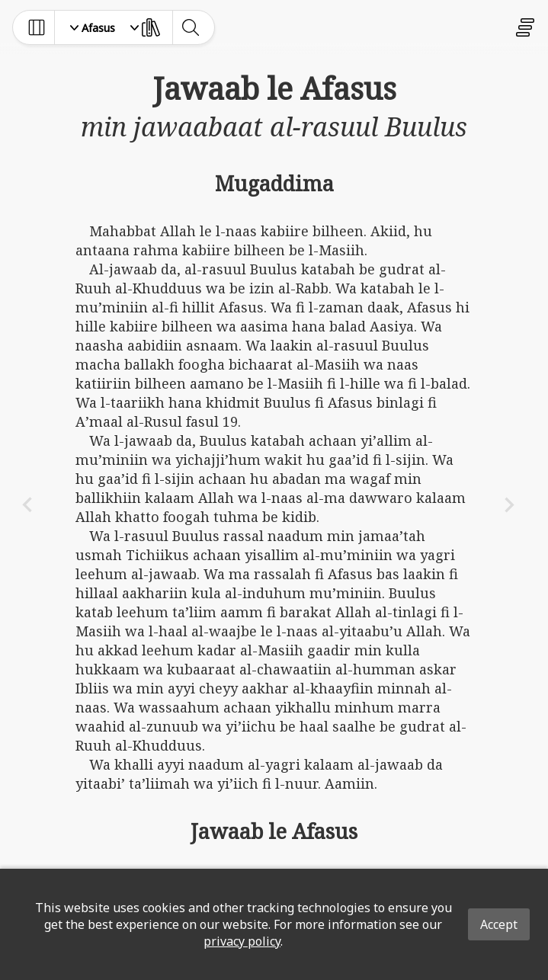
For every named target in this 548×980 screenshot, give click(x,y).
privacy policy (242, 941)
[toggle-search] (190, 27)
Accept (499, 924)
